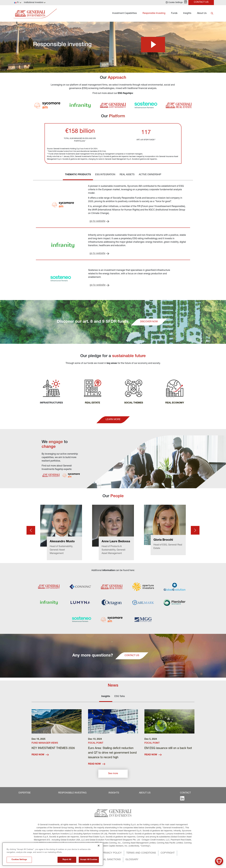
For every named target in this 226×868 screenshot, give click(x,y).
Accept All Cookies (89, 863)
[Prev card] (31, 530)
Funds (174, 13)
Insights (187, 13)
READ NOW (40, 755)
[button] (174, 3)
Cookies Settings (19, 863)
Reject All (67, 863)
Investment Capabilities (125, 13)
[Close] (99, 849)
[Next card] (195, 530)
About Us (202, 13)
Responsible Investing (154, 13)
